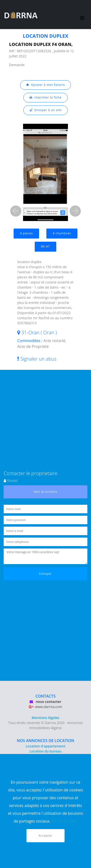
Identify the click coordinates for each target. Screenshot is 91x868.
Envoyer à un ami (46, 110)
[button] (16, 211)
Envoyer (46, 574)
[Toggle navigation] (82, 15)
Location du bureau (46, 751)
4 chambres (62, 233)
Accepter (45, 836)
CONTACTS (45, 696)
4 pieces (26, 233)
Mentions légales (46, 718)
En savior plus (65, 821)
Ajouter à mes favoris (46, 85)
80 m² (45, 246)
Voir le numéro (45, 492)
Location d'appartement (45, 746)
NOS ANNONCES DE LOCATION (45, 741)
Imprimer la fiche (45, 97)
